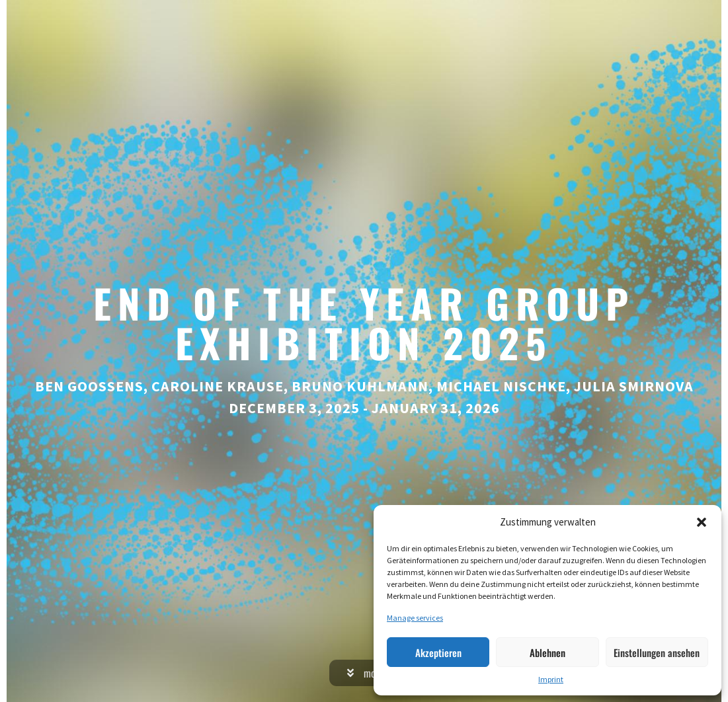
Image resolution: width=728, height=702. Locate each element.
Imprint (551, 679)
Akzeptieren (438, 652)
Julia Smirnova (634, 386)
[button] (702, 522)
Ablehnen (547, 652)
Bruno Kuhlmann (360, 386)
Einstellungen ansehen (657, 652)
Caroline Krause (218, 386)
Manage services (415, 618)
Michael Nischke (501, 386)
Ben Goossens (89, 386)
